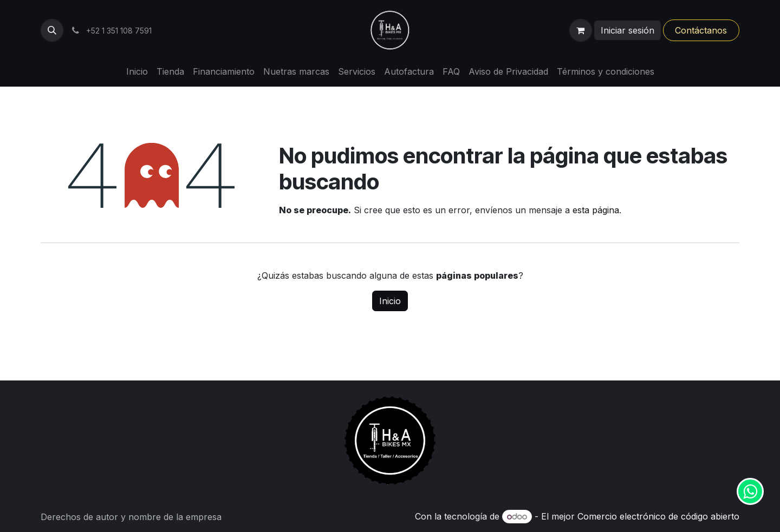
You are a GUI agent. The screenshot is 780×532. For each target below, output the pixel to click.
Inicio (390, 301)
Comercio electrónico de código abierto (658, 516)
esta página (596, 210)
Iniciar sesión (628, 30)
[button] (52, 30)
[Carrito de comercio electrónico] (581, 30)
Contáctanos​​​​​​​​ (701, 30)
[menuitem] (137, 71)
